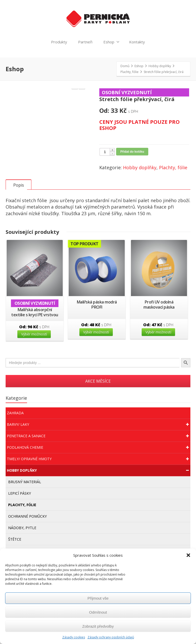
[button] (188, 555)
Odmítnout (98, 612)
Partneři (85, 42)
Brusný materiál (25, 499)
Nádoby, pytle (22, 545)
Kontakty (137, 42)
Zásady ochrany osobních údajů (111, 637)
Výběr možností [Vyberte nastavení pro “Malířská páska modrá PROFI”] (96, 349)
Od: (34, 344)
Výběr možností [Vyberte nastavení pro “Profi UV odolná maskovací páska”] (158, 349)
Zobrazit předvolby (98, 626)
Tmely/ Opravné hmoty (99, 476)
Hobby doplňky (140, 167)
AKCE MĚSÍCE (98, 398)
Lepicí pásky (20, 511)
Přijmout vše (98, 598)
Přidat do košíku (132, 152)
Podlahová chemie (99, 465)
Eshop (111, 42)
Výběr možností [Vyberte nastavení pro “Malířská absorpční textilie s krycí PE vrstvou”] (34, 351)
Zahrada (15, 430)
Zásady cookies (74, 637)
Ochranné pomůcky (27, 534)
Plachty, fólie (173, 167)
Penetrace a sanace (99, 453)
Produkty (59, 42)
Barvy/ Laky (99, 442)
